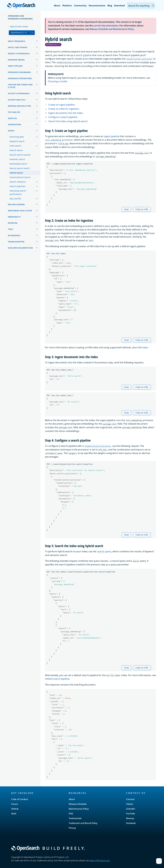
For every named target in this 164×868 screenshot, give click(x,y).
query (104, 551)
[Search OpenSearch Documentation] (141, 6)
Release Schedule (78, 804)
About (57, 5)
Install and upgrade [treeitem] (18, 47)
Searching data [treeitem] (17, 137)
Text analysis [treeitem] (14, 112)
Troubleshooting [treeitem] (16, 242)
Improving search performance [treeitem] (18, 192)
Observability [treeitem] (14, 217)
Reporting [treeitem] (13, 223)
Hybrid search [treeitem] (16, 173)
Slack (14, 813)
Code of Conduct (20, 799)
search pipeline (84, 55)
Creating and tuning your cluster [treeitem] (20, 86)
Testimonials (75, 818)
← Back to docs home (18, 26)
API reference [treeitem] (14, 236)
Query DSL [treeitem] (13, 118)
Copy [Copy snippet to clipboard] (126, 209)
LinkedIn (131, 809)
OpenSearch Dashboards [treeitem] (19, 72)
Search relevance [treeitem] (18, 182)
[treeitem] (37, 41)
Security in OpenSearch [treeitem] (19, 94)
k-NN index (142, 347)
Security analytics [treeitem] (17, 100)
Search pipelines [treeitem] (17, 186)
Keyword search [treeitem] (17, 141)
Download (119, 5)
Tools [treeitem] (11, 229)
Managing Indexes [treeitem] (16, 60)
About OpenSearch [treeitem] (17, 41)
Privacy (72, 828)
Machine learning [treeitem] (16, 204)
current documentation (106, 26)
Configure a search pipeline (63, 117)
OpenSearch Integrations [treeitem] (20, 78)
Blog (110, 5)
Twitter (130, 804)
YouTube (131, 813)
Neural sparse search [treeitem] (20, 168)
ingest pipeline (111, 136)
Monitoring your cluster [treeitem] (20, 211)
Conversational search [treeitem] (20, 177)
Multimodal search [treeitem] (18, 164)
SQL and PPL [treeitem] (15, 199)
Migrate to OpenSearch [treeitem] (19, 54)
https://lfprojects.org (99, 860)
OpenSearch (22, 6)
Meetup (130, 818)
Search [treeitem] (11, 131)
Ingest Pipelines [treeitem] (15, 66)
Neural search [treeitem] (16, 150)
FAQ (71, 813)
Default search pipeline (57, 679)
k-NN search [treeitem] (15, 146)
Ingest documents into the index (65, 113)
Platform (67, 5)
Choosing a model (57, 81)
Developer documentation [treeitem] (20, 248)
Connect (130, 799)
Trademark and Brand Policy (83, 823)
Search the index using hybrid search (68, 121)
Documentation (97, 5)
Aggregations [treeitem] (14, 125)
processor (59, 140)
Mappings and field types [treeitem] (19, 106)
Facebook (131, 823)
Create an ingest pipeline (61, 105)
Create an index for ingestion (64, 109)
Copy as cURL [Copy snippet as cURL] (142, 209)
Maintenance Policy (79, 809)
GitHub (15, 809)
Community (80, 5)
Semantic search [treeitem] (17, 159)
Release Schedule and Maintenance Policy (112, 29)
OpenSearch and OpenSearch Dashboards (20, 17)
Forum (15, 804)
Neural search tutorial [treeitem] (20, 155)
